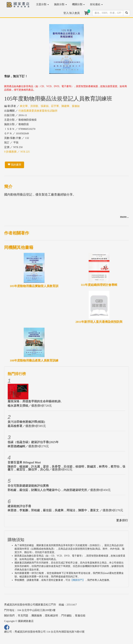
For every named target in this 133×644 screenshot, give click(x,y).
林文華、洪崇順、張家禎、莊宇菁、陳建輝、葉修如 (50, 106)
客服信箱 (80, 616)
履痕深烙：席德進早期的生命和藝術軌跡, (34, 401)
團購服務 (37, 616)
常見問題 (23, 616)
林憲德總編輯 (16, 446)
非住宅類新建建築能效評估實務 (28, 486)
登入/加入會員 (72, 13)
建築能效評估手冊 (19, 506)
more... (125, 217)
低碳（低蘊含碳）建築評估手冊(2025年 (33, 442)
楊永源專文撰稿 (18, 406)
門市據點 (66, 616)
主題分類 (42, 4)
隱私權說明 (52, 616)
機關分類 (78, 4)
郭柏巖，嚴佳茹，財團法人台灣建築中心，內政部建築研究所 (47, 490)
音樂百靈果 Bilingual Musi (24, 462)
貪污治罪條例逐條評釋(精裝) (26, 422)
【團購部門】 (78, 580)
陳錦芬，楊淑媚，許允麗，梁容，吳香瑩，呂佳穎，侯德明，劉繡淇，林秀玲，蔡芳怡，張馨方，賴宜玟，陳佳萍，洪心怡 (66, 468)
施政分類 (60, 4)
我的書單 (14, 165)
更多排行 (122, 520)
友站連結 (96, 4)
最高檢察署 (15, 426)
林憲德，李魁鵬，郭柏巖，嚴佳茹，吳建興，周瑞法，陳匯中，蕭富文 (54, 510)
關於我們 (9, 616)
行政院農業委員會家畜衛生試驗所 (38, 111)
